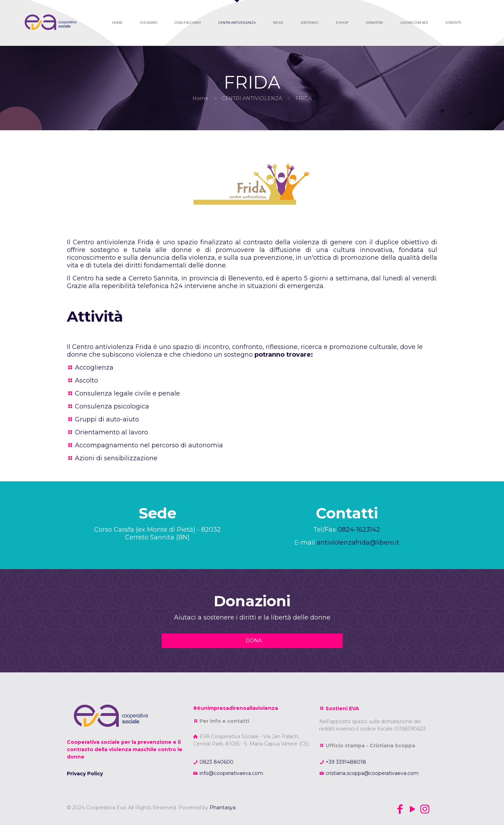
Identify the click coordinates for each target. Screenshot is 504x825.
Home (200, 98)
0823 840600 (216, 762)
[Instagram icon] (425, 809)
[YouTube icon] (412, 809)
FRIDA (304, 98)
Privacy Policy (85, 774)
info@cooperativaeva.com (231, 773)
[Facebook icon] (400, 809)
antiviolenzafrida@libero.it (358, 543)
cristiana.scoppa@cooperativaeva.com (371, 773)
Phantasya (223, 807)
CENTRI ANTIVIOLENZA (252, 98)
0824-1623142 (359, 530)
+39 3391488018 (345, 762)
